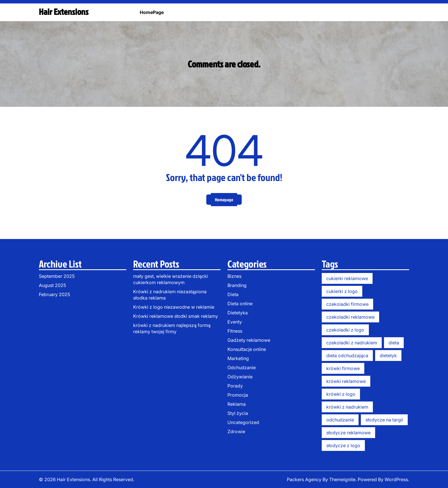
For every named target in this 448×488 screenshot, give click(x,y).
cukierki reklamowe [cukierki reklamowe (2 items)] (347, 278)
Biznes (234, 276)
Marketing (238, 358)
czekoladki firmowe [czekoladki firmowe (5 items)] (347, 304)
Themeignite (342, 479)
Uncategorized (243, 422)
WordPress (396, 479)
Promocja (238, 395)
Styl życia (238, 413)
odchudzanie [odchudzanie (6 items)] (340, 420)
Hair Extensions (64, 12)
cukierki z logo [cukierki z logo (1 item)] (342, 291)
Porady (235, 386)
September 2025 (57, 276)
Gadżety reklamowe (249, 340)
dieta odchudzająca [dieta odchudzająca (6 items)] (347, 356)
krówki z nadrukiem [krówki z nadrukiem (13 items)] (347, 407)
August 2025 (52, 285)
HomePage (152, 12)
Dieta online (240, 304)
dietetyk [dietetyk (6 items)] (388, 356)
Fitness (235, 331)
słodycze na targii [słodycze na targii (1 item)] (384, 420)
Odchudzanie (242, 367)
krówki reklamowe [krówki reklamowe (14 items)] (346, 381)
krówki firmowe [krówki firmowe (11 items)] (343, 368)
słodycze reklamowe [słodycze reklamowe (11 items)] (348, 433)
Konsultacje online (247, 349)
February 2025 (54, 294)
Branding (237, 285)
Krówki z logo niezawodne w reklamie (174, 307)
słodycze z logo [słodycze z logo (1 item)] (343, 445)
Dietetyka (238, 313)
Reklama (237, 404)
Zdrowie (236, 431)
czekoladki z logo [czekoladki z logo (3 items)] (345, 330)
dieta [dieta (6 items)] (394, 343)
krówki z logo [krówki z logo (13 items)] (341, 394)
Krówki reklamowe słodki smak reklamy (176, 316)
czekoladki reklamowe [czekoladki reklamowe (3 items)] (350, 317)
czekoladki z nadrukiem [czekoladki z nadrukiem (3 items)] (352, 343)
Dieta (233, 294)
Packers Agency (304, 479)
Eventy (235, 322)
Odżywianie (240, 377)
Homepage (224, 200)
